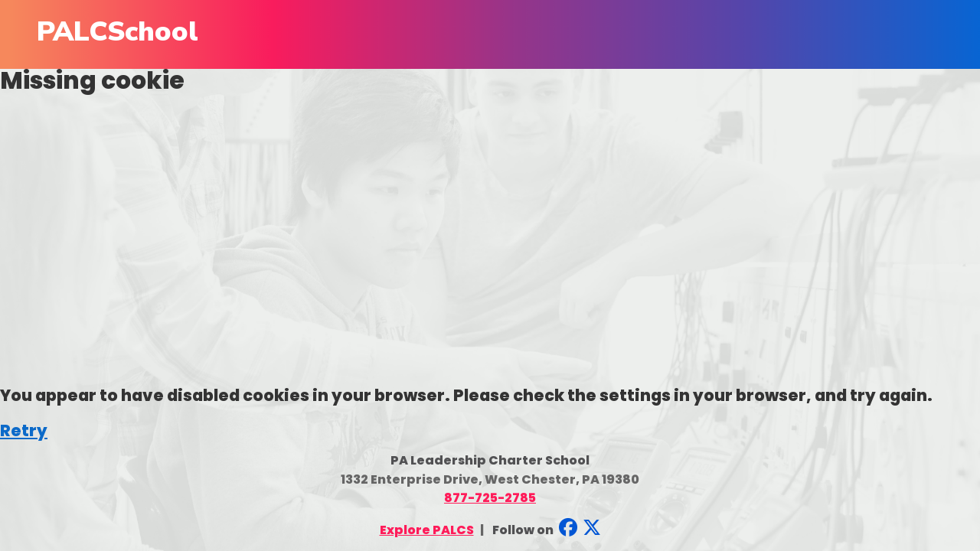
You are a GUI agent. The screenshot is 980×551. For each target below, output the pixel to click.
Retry (24, 430)
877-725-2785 (490, 498)
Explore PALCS (427, 530)
